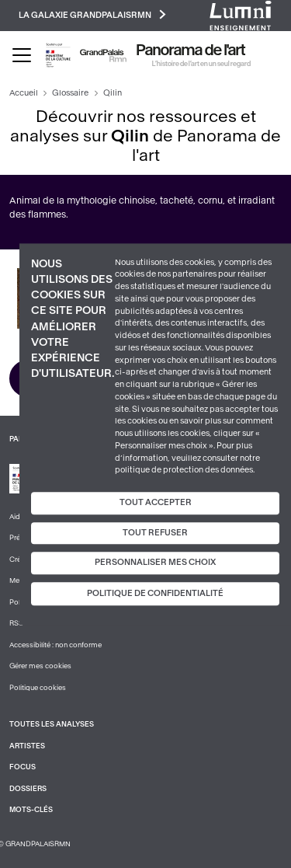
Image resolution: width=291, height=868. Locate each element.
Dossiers (28, 789)
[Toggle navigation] (22, 55)
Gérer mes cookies (40, 666)
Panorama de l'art (191, 51)
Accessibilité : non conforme (55, 645)
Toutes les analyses (52, 724)
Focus (23, 767)
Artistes (27, 746)
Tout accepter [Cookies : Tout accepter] (156, 502)
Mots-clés (31, 810)
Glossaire (70, 93)
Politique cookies (38, 688)
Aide (17, 517)
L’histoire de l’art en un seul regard (201, 64)
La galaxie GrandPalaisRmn (92, 14)
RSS (16, 623)
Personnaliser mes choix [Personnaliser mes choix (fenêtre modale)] (155, 563)
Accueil (24, 93)
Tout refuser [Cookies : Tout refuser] (155, 533)
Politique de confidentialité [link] (155, 593)
